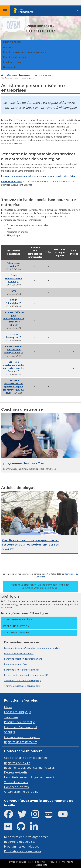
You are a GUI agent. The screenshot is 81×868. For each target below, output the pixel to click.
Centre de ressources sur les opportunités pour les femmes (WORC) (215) (14, 387)
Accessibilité (41, 865)
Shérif (8, 732)
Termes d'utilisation (17, 862)
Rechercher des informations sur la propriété (26, 675)
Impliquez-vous (12, 62)
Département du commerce (18, 75)
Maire (8, 707)
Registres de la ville (17, 763)
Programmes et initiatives (22, 846)
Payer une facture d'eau (16, 664)
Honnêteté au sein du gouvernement (29, 777)
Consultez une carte (12, 182)
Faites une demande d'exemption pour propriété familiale (32, 648)
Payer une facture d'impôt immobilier (22, 670)
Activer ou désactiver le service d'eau (22, 686)
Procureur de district (18, 722)
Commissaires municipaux (22, 737)
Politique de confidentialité (60, 862)
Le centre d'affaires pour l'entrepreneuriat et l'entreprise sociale (14, 319)
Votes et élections (16, 782)
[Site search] (77, 11)
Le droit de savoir (37, 862)
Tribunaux (11, 717)
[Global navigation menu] (5, 11)
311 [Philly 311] (6, 601)
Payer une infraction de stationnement (23, 659)
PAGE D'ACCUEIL (12, 42)
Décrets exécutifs (16, 772)
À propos (8, 47)
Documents (10, 67)
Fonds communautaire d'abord (14, 278)
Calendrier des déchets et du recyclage (23, 681)
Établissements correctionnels (19, 653)
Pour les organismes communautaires (25, 52)
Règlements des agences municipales (29, 768)
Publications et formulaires (23, 851)
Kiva (14, 291)
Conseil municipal (16, 712)
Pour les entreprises (15, 57)
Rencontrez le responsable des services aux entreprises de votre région (38, 176)
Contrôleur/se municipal (21, 727)
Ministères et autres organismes (26, 837)
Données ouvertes (16, 787)
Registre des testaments (21, 742)
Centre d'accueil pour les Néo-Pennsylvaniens (13, 349)
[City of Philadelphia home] (24, 11)
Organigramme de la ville (21, 792)
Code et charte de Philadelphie (25, 758)
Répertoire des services (20, 842)
